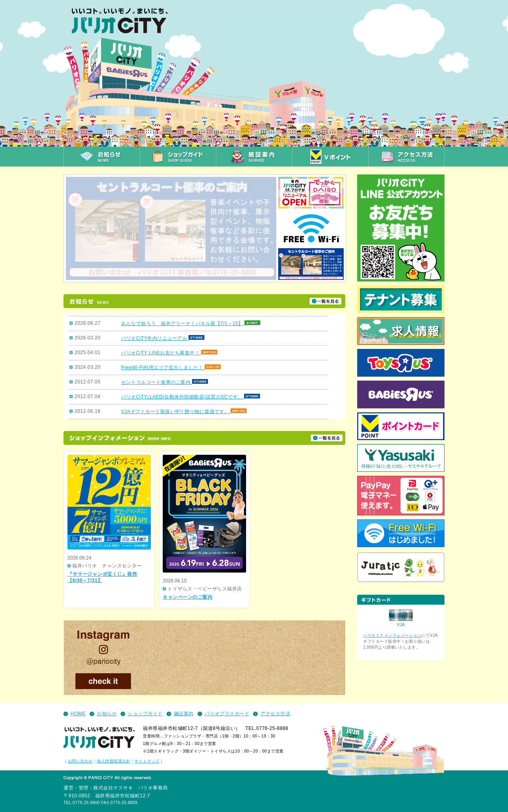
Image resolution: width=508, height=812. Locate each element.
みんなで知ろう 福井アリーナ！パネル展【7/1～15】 (183, 324)
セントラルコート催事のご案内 (157, 382)
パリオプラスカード (227, 714)
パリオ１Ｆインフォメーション (392, 635)
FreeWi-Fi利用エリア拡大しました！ (163, 368)
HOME (78, 714)
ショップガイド (145, 714)
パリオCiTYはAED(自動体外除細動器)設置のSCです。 (183, 397)
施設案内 (184, 714)
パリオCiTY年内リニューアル (155, 338)
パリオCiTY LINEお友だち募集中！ (161, 353)
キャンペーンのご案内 (188, 597)
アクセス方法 (275, 714)
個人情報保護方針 (114, 761)
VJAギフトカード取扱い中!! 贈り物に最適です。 (176, 412)
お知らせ (107, 714)
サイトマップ (147, 761)
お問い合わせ (80, 761)
